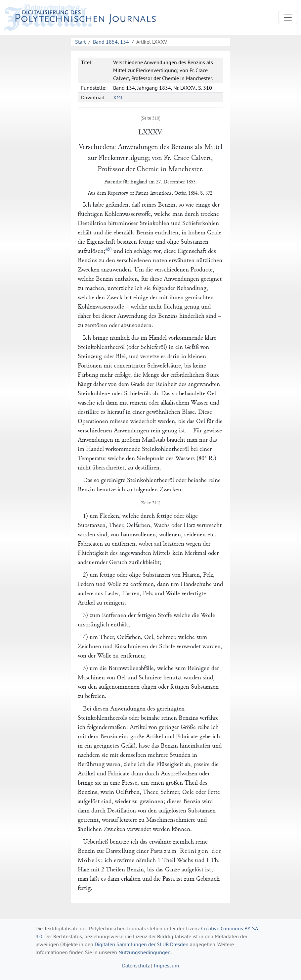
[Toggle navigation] (288, 18)
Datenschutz (136, 965)
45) (109, 249)
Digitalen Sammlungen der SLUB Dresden (142, 944)
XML (118, 97)
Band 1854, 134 (111, 42)
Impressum (166, 965)
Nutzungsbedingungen (145, 952)
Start (80, 42)
